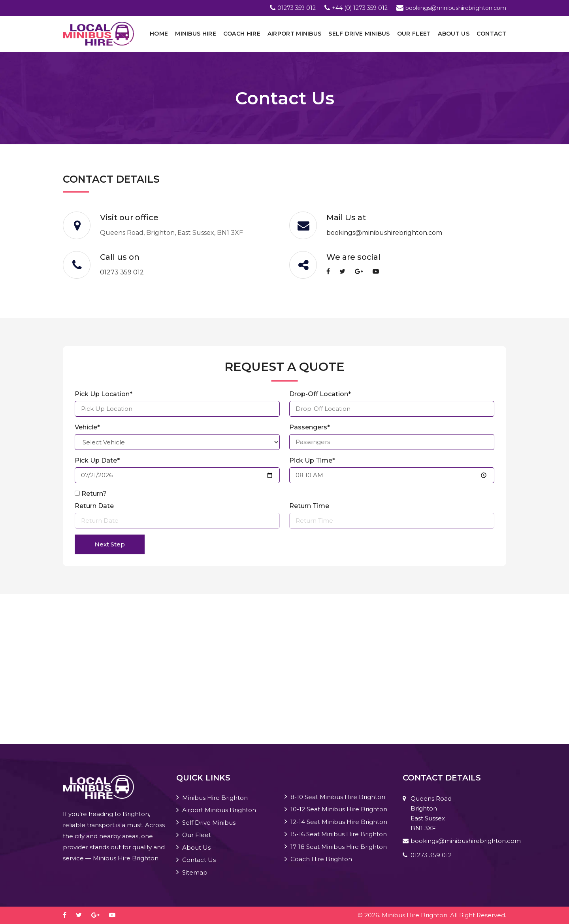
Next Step (110, 544)
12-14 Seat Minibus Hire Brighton (339, 822)
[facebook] (332, 271)
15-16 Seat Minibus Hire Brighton (339, 834)
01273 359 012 (297, 8)
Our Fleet (414, 34)
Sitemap (195, 872)
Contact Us (199, 860)
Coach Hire (242, 34)
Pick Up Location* (104, 394)
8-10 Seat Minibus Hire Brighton (338, 797)
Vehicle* (87, 427)
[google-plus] (363, 271)
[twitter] (346, 271)
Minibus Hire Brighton (215, 798)
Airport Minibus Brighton (219, 810)
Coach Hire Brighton (321, 859)
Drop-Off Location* (320, 394)
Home (159, 34)
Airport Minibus (295, 34)
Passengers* (310, 427)
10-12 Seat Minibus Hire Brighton (339, 809)
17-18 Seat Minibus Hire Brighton (339, 847)
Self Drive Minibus (359, 34)
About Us (453, 34)
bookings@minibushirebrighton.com (456, 8)
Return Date (94, 506)
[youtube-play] (380, 271)
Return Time (309, 506)
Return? (94, 494)
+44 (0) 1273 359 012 (360, 8)
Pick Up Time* (312, 460)
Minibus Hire (196, 34)
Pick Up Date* (97, 460)
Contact (491, 34)
